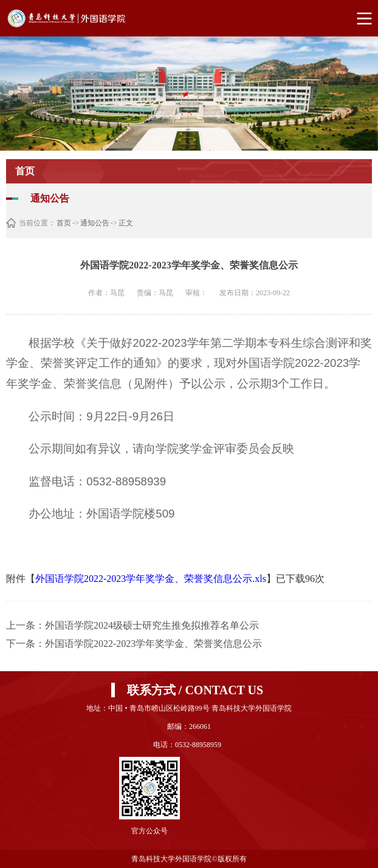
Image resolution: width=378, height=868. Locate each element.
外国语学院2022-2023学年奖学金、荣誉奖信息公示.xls (151, 579)
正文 (126, 223)
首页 (64, 223)
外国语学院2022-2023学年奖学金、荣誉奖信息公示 (153, 644)
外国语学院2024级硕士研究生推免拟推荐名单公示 (152, 625)
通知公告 (95, 223)
